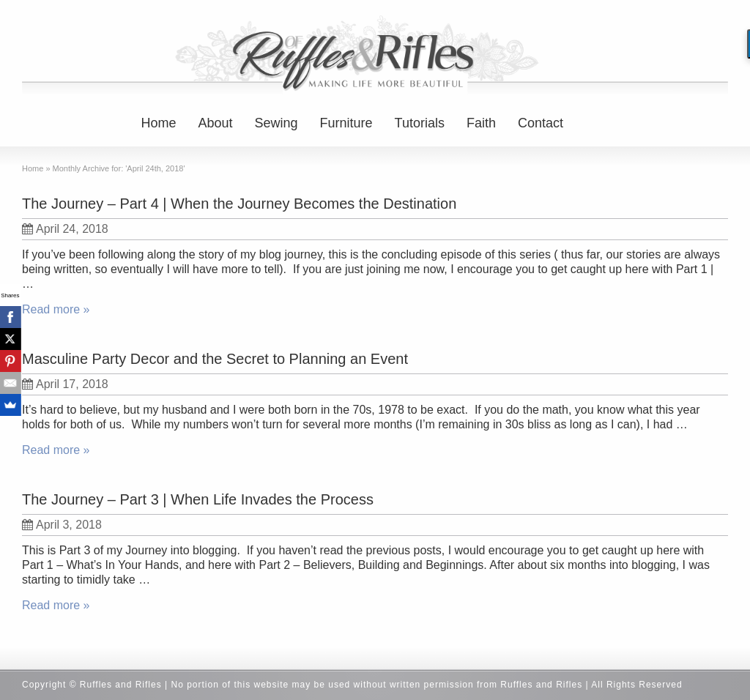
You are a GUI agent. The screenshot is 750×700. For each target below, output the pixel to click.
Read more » (56, 309)
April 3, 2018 (62, 525)
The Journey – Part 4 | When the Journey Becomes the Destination (239, 204)
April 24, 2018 (65, 229)
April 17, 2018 (65, 384)
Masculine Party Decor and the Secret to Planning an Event (215, 359)
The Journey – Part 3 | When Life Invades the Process (198, 499)
